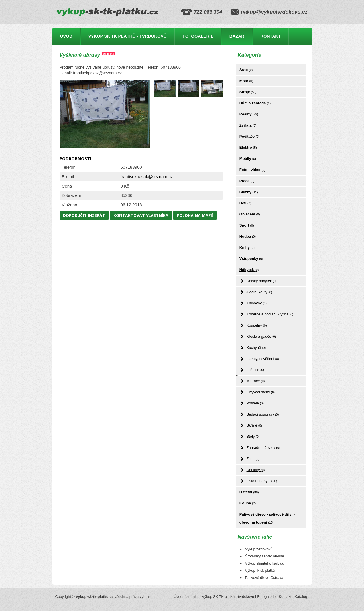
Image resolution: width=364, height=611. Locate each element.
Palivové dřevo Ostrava (264, 578)
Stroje (248, 92)
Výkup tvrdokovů (259, 549)
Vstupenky (251, 259)
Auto (246, 70)
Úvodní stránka (186, 597)
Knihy (247, 248)
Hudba (248, 236)
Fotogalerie (198, 36)
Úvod (66, 36)
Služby (249, 192)
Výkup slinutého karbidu (265, 563)
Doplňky (256, 470)
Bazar (237, 36)
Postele (255, 403)
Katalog (301, 597)
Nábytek (249, 270)
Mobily (248, 159)
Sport (247, 225)
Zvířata (248, 125)
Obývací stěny (261, 392)
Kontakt (271, 36)
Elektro (248, 147)
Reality (249, 114)
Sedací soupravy (263, 414)
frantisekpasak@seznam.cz (147, 177)
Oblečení (250, 214)
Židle (253, 459)
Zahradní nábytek (263, 448)
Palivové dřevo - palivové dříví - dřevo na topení (267, 518)
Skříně (254, 425)
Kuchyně (256, 348)
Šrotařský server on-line (265, 556)
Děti (245, 203)
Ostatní (249, 492)
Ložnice (255, 370)
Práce (247, 181)
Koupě (248, 503)
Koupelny (257, 325)
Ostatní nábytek (262, 481)
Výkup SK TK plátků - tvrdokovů (128, 36)
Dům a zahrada (255, 103)
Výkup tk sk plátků (260, 570)
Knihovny (257, 303)
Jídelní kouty (259, 292)
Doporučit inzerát (84, 215)
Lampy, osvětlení (263, 359)
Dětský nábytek (262, 281)
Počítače (249, 136)
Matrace (256, 381)
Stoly (253, 436)
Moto (246, 81)
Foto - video (252, 170)
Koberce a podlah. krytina (270, 314)
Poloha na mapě (195, 215)
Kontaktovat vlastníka (141, 215)
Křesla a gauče (261, 336)
